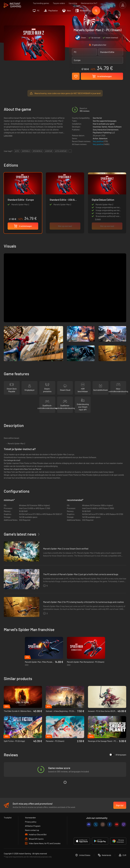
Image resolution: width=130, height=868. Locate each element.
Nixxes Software (115, 127)
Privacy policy (31, 822)
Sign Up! (120, 805)
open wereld (37, 151)
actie (17, 151)
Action (95, 138)
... (70, 151)
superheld (26, 151)
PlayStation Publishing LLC (104, 133)
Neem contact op (32, 830)
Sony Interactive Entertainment (106, 130)
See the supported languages (105, 121)
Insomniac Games (100, 127)
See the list (97, 118)
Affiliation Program (33, 826)
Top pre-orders (59, 3)
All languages (118, 755)
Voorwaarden (30, 818)
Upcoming (73, 3)
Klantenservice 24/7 (89, 3)
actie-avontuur (61, 151)
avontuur (49, 151)
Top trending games (41, 3)
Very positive (98, 141)
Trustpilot (8, 818)
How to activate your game (104, 124)
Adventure (103, 138)
